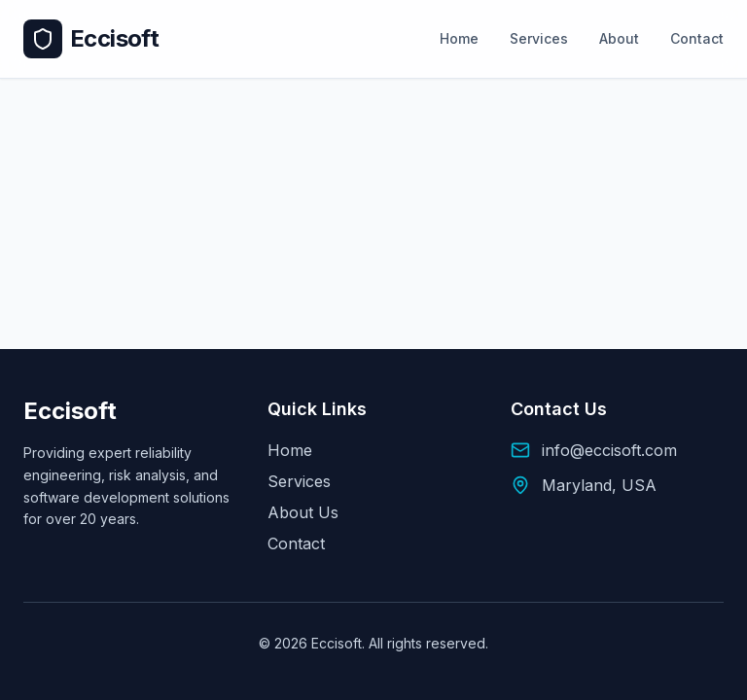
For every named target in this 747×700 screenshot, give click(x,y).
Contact (697, 38)
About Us (303, 512)
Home (459, 38)
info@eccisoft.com (609, 450)
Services (539, 38)
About (619, 38)
